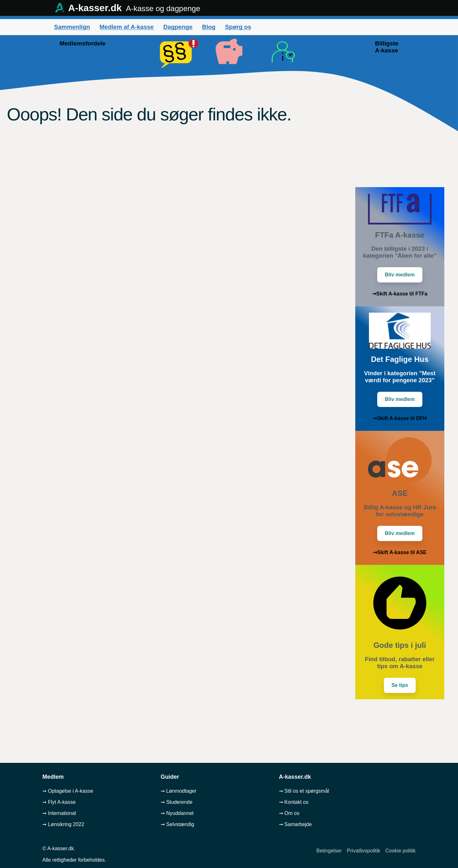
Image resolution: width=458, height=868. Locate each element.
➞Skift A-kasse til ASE (400, 552)
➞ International (59, 813)
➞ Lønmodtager (179, 791)
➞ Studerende (177, 802)
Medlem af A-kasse (127, 27)
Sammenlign (72, 27)
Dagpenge (178, 27)
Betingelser (329, 851)
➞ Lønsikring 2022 (63, 824)
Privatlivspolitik (364, 851)
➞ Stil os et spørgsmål (304, 791)
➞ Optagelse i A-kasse (68, 791)
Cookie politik (401, 851)
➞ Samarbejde (295, 824)
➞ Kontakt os (294, 802)
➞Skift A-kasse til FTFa (400, 294)
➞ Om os (289, 813)
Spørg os (238, 27)
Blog (209, 27)
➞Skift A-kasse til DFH (400, 418)
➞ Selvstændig (177, 824)
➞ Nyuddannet (177, 813)
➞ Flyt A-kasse (59, 802)
